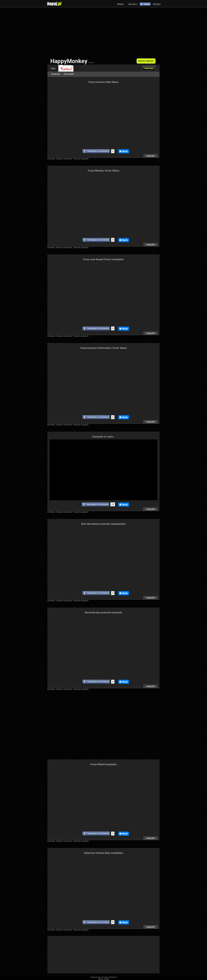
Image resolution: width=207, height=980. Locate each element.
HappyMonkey (72, 61)
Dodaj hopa (149, 68)
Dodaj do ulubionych (64, 159)
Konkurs (66, 68)
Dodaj (121, 4)
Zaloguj (133, 4)
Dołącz (157, 4)
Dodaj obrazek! (96, 977)
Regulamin (113, 977)
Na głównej (56, 74)
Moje (53, 68)
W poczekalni (69, 74)
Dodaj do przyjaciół (81, 159)
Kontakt (105, 977)
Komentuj (51, 159)
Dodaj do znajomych (146, 61)
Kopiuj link (151, 156)
